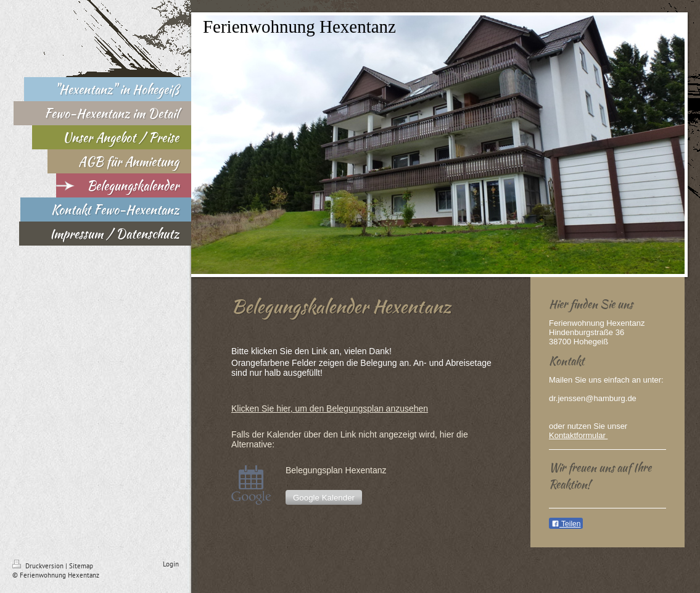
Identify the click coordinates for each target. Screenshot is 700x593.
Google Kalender (324, 498)
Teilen (566, 524)
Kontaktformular (578, 435)
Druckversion (39, 566)
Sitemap (81, 566)
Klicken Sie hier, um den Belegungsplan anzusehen (330, 408)
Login (171, 564)
